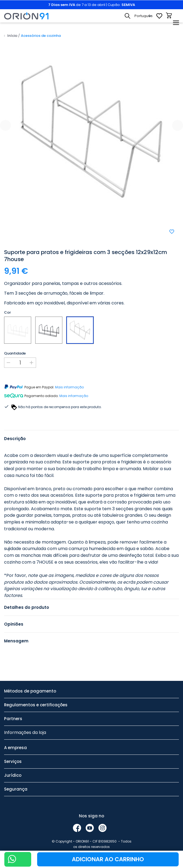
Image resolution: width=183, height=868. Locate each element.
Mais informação (69, 387)
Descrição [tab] (15, 439)
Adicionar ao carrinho (108, 859)
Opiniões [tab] (14, 624)
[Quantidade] (20, 363)
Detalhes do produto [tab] (27, 607)
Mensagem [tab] (16, 641)
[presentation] (5, 125)
